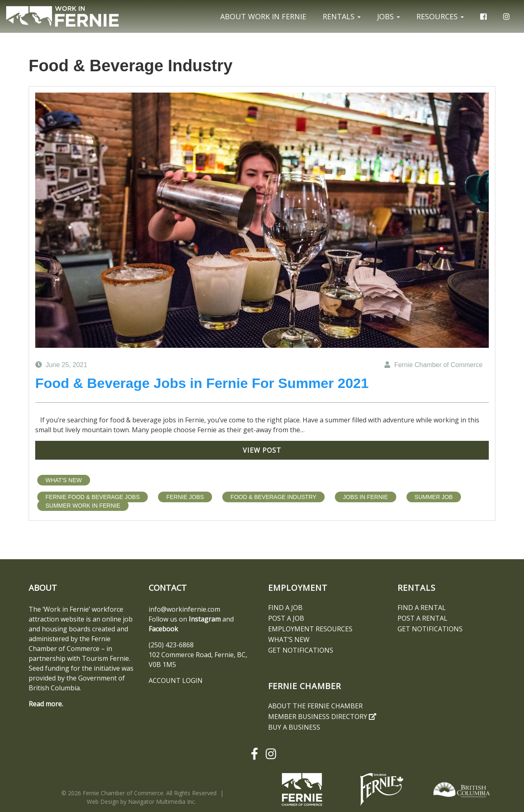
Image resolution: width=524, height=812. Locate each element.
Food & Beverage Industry (273, 497)
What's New (64, 480)
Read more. (46, 704)
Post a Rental (422, 618)
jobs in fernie (366, 497)
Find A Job (285, 608)
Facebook (163, 629)
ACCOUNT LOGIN (176, 680)
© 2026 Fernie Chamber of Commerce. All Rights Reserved (139, 793)
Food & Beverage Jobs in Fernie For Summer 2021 (202, 383)
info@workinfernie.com (184, 609)
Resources (440, 16)
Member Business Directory (322, 717)
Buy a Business (294, 727)
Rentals (342, 16)
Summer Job (434, 497)
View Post (262, 450)
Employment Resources (310, 629)
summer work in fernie (83, 506)
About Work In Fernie (263, 16)
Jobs (388, 16)
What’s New (289, 640)
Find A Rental (422, 608)
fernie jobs (185, 497)
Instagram (205, 619)
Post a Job (286, 618)
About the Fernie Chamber (315, 706)
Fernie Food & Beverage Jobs (93, 497)
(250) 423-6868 (171, 645)
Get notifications (301, 650)
